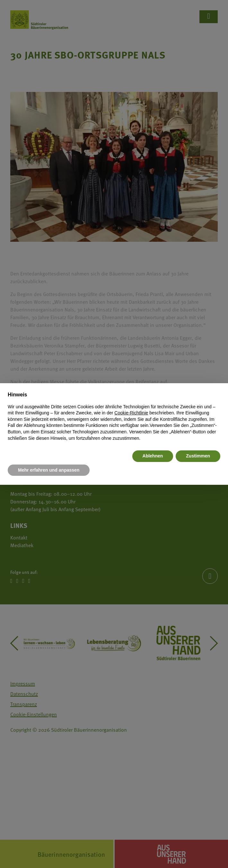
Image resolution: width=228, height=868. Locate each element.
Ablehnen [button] (153, 456)
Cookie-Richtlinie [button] (131, 413)
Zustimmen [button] (198, 456)
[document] (114, 416)
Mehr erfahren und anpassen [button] (49, 470)
